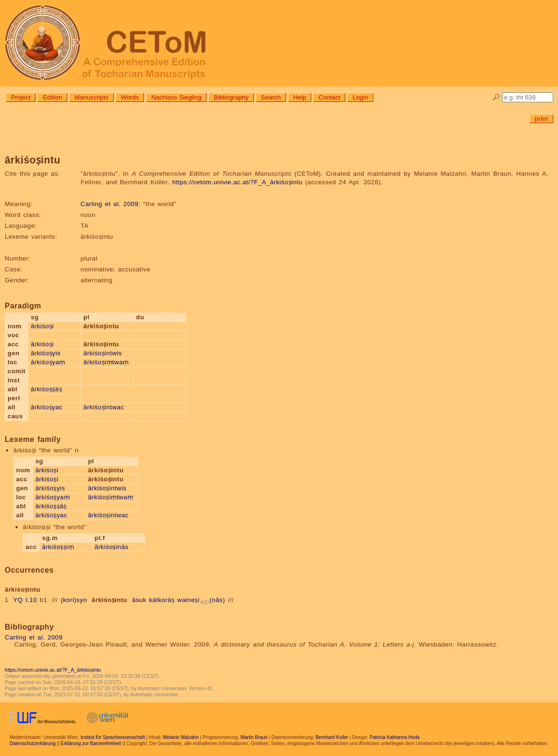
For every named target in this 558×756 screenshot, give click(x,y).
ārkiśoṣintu (110, 600)
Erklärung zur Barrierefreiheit (91, 743)
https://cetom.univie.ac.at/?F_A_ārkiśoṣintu (238, 182)
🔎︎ (496, 97)
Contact (329, 97)
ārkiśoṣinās (112, 547)
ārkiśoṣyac (47, 407)
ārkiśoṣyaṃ (48, 362)
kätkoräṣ (162, 600)
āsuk (139, 600)
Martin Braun (254, 737)
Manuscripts (91, 97)
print (541, 119)
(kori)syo (74, 600)
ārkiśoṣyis (46, 353)
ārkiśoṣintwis (103, 353)
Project (21, 97)
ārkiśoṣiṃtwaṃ (106, 362)
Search (271, 97)
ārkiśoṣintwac (104, 407)
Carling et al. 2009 (109, 204)
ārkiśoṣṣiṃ (58, 547)
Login (360, 97)
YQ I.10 (25, 600)
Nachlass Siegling (176, 97)
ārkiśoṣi (42, 326)
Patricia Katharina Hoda (395, 737)
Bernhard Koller (332, 737)
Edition (52, 97)
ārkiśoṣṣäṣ (46, 389)
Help (300, 97)
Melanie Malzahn (181, 737)
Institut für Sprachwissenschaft (113, 737)
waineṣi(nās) (201, 600)
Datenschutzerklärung (32, 743)
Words (130, 97)
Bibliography (231, 97)
